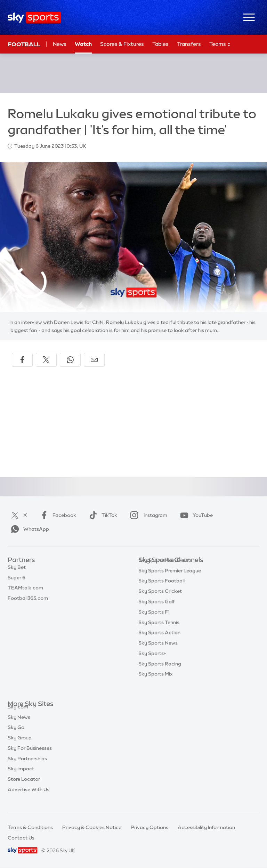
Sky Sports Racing (160, 674)
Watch (83, 44)
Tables (160, 44)
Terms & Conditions (30, 827)
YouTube (195, 515)
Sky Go (16, 735)
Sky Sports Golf (157, 612)
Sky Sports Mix (156, 684)
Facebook (57, 515)
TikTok (102, 515)
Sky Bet (17, 571)
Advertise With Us (29, 797)
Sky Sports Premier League (170, 581)
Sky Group (20, 746)
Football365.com (28, 602)
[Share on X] (46, 360)
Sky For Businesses (30, 756)
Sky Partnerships (27, 766)
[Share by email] (94, 360)
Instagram (147, 515)
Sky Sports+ (152, 664)
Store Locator (24, 787)
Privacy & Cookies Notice (92, 827)
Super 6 (17, 581)
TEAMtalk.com (25, 591)
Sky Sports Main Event (164, 571)
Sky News (19, 725)
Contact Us (21, 838)
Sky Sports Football (161, 591)
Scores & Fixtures (122, 44)
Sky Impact (21, 777)
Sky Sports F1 (154, 623)
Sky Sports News (158, 654)
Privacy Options (149, 827)
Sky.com (18, 715)
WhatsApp (29, 529)
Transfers (189, 44)
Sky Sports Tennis (159, 633)
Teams (220, 44)
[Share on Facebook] (22, 360)
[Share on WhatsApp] (70, 360)
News (60, 44)
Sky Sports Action (159, 643)
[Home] (34, 18)
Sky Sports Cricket (160, 602)
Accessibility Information (206, 827)
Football (24, 44)
